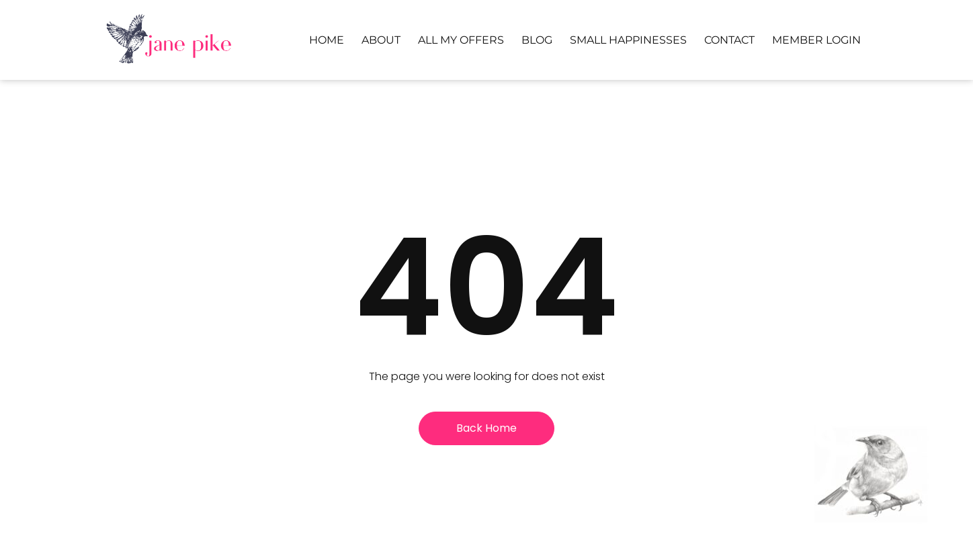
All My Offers (461, 40)
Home (327, 40)
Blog (537, 40)
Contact (729, 40)
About (381, 40)
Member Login (816, 40)
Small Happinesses (628, 40)
